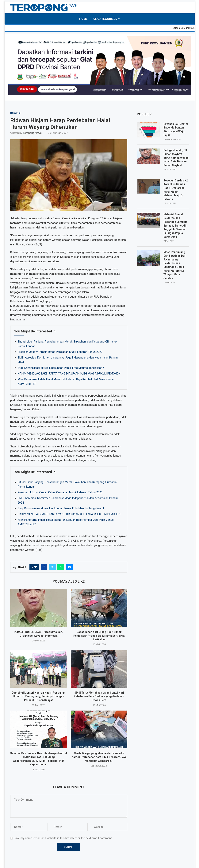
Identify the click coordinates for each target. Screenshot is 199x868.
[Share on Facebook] (44, 567)
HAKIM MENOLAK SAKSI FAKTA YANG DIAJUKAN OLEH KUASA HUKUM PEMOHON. (69, 374)
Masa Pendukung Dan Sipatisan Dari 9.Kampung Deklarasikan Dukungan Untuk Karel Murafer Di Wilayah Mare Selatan (175, 265)
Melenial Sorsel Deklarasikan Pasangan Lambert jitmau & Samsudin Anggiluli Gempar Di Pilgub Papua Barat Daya (175, 226)
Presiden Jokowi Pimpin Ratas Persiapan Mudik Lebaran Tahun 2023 (60, 352)
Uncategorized (105, 19)
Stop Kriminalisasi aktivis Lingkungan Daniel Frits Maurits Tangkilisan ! (61, 368)
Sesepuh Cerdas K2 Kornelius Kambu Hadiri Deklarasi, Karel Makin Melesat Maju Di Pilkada (176, 190)
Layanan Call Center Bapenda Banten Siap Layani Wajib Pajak (176, 130)
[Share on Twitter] (52, 567)
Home (83, 19)
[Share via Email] (69, 567)
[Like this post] (35, 567)
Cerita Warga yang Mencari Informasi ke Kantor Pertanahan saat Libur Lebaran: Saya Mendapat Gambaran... (99, 757)
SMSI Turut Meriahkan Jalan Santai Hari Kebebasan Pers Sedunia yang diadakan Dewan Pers (99, 696)
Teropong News (32, 133)
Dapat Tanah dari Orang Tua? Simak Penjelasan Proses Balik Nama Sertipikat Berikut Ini (99, 636)
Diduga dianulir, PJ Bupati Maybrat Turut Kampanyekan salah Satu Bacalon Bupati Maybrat (176, 158)
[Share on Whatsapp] (61, 567)
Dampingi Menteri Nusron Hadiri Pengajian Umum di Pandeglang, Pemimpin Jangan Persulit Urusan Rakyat (39, 696)
